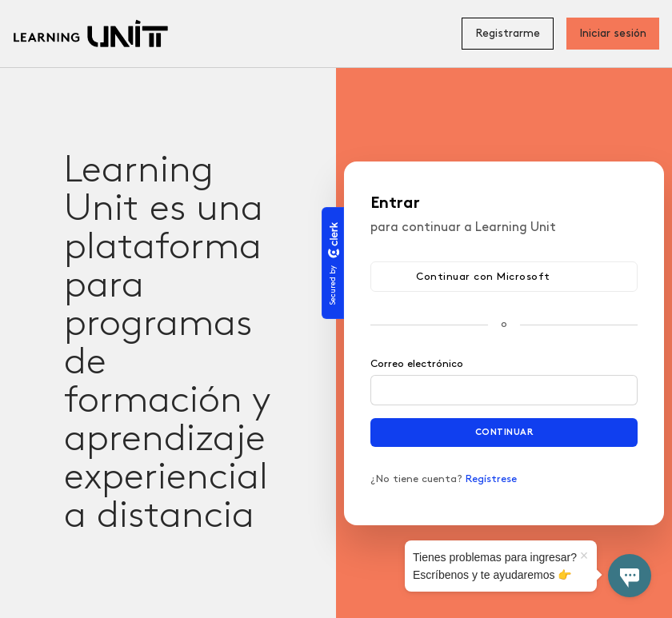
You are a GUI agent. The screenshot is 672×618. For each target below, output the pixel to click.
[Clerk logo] (333, 240)
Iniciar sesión (613, 33)
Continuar (504, 432)
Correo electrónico (417, 364)
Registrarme (508, 33)
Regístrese (491, 479)
